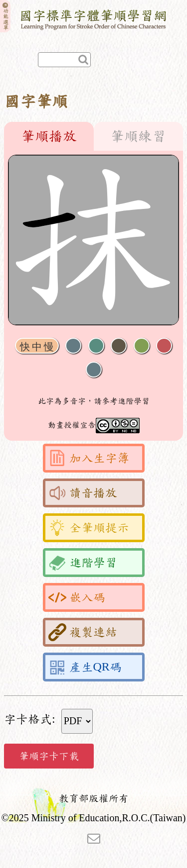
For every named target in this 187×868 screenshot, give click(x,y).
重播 (142, 346)
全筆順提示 (89, 528)
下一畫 (119, 346)
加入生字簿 (89, 458)
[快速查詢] (64, 60)
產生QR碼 (85, 667)
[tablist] (93, 136)
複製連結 (83, 632)
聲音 (73, 346)
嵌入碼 (77, 597)
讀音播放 (83, 493)
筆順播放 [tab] (49, 136)
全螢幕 (94, 370)
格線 (164, 346)
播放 (96, 346)
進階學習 (83, 563)
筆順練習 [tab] (138, 136)
